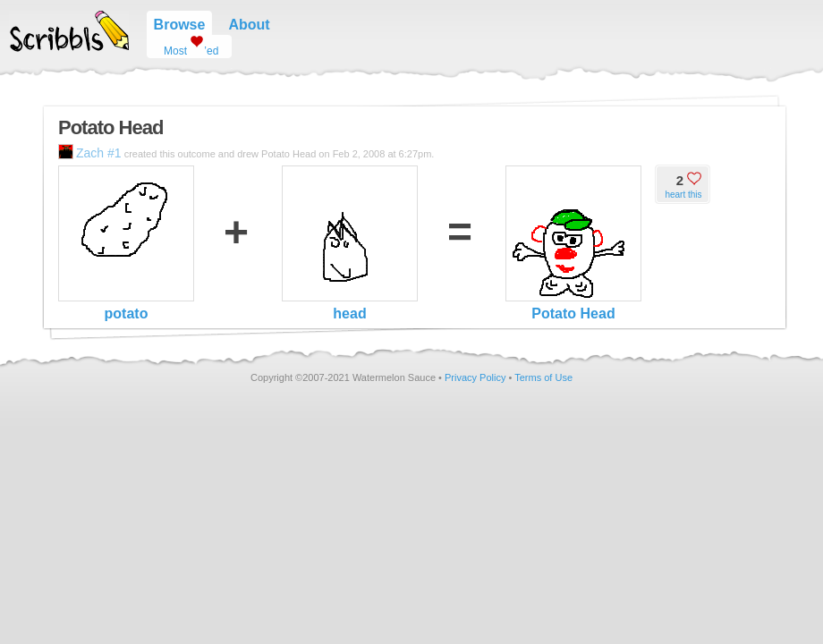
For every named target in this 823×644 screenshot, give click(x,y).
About (249, 25)
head (350, 243)
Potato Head (573, 243)
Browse (180, 25)
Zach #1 (90, 153)
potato (126, 243)
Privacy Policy (475, 377)
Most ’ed (184, 46)
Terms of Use (543, 377)
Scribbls (69, 31)
